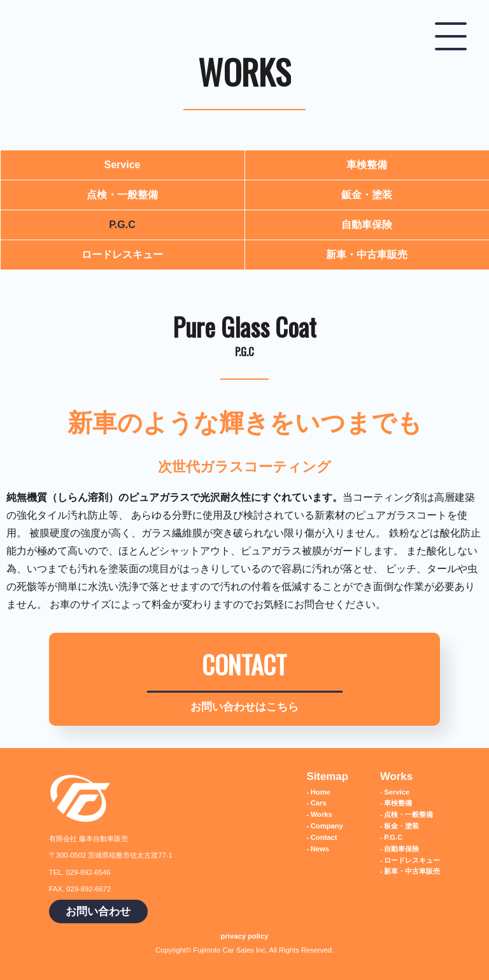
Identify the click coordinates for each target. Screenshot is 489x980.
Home (321, 792)
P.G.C (122, 225)
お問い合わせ (98, 912)
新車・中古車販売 (367, 255)
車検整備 (367, 165)
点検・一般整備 (122, 195)
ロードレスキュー (122, 255)
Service (123, 165)
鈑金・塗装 (367, 195)
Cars (319, 803)
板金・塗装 (401, 826)
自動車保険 (367, 225)
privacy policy (245, 936)
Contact (324, 837)
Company (327, 826)
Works (322, 814)
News (320, 849)
